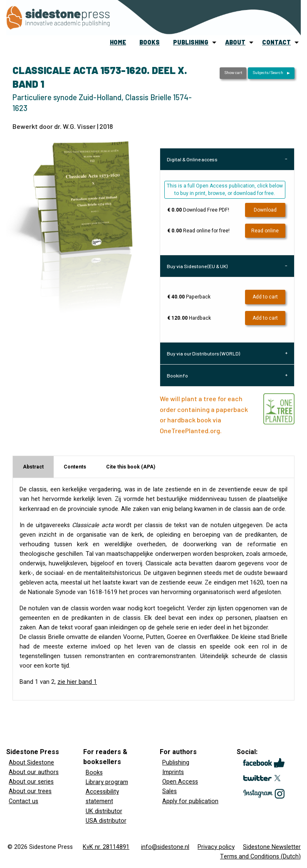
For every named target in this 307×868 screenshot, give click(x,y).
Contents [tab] (75, 467)
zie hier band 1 (77, 682)
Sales (170, 791)
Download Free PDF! (198, 210)
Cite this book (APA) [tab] (131, 467)
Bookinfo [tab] (177, 375)
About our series (31, 782)
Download (265, 210)
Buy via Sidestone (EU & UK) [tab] (197, 266)
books (150, 42)
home (118, 42)
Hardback (189, 318)
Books (94, 773)
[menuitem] (118, 42)
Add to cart (265, 297)
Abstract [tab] (33, 467)
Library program (107, 782)
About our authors (34, 772)
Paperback (189, 297)
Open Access (180, 782)
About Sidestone (31, 763)
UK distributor (104, 811)
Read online (265, 231)
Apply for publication (190, 801)
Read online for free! (198, 231)
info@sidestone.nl (165, 847)
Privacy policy (216, 847)
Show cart (233, 73)
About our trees (30, 791)
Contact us (24, 801)
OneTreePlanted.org (190, 430)
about (235, 42)
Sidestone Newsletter (272, 847)
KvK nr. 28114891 (106, 847)
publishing (191, 42)
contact (276, 42)
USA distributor (106, 821)
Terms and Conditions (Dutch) (260, 857)
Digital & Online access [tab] (192, 159)
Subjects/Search (268, 73)
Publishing (176, 763)
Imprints (173, 772)
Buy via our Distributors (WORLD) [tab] (203, 353)
